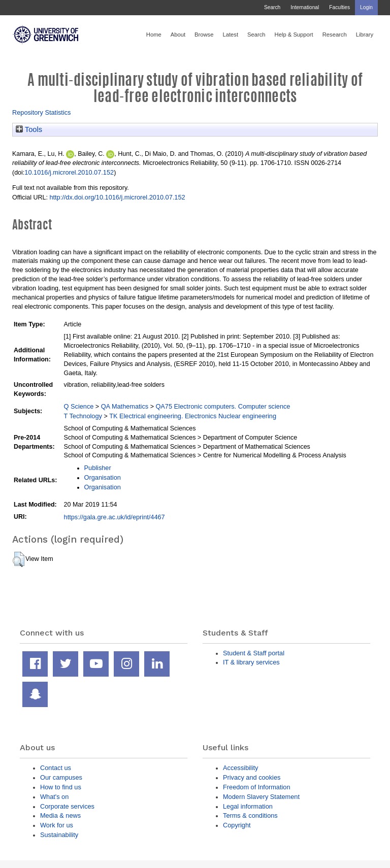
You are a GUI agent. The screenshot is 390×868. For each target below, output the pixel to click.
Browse (204, 35)
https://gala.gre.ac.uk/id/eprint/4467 (115, 517)
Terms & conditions (250, 815)
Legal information (248, 806)
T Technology (83, 416)
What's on (54, 797)
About (178, 35)
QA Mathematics (125, 406)
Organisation (103, 477)
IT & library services (251, 662)
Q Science (79, 406)
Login (366, 7)
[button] (19, 559)
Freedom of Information (257, 787)
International (305, 7)
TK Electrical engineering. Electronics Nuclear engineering (193, 416)
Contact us (56, 768)
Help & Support (294, 35)
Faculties (339, 7)
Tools (29, 129)
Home (154, 35)
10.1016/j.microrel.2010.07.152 (69, 172)
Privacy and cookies (252, 777)
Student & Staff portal (254, 653)
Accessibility (240, 768)
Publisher (98, 468)
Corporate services (67, 806)
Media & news (60, 815)
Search (272, 7)
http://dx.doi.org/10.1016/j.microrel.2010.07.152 (117, 197)
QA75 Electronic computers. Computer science (223, 406)
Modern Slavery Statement (261, 797)
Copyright (237, 825)
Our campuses (61, 777)
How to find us (61, 787)
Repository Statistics (42, 112)
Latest (230, 35)
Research (335, 35)
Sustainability (59, 835)
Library (365, 35)
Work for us (57, 825)
